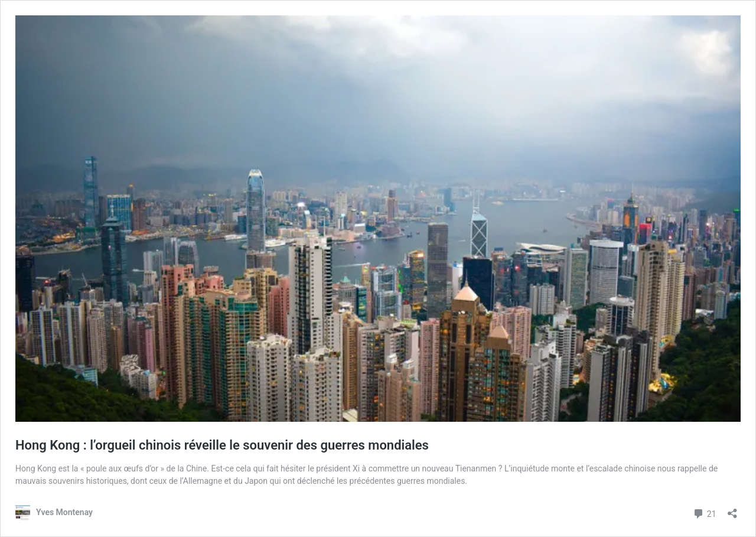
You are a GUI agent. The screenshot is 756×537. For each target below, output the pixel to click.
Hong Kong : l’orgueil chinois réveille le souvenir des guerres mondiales (222, 445)
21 (704, 512)
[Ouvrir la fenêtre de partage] (732, 510)
